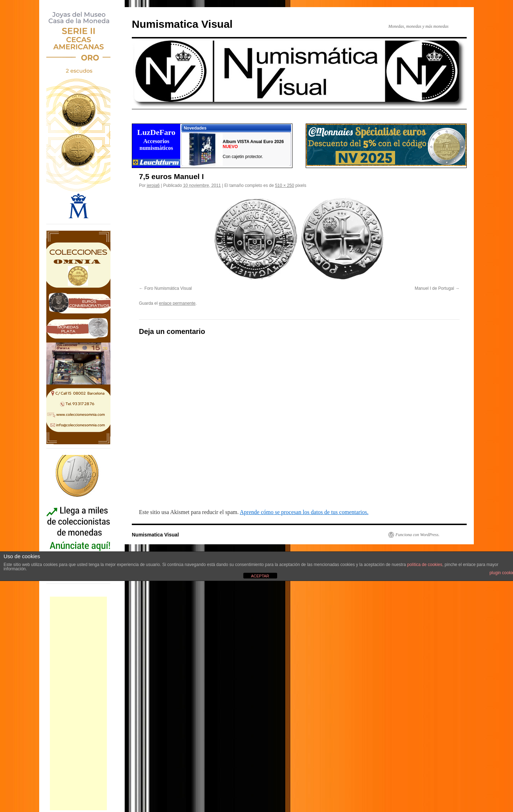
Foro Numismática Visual (168, 288)
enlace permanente (177, 303)
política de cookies (425, 565)
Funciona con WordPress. (418, 535)
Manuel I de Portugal (434, 288)
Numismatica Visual (182, 24)
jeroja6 (153, 185)
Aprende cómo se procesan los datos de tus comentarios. (304, 512)
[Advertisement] (78, 703)
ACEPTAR (260, 576)
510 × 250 (285, 185)
